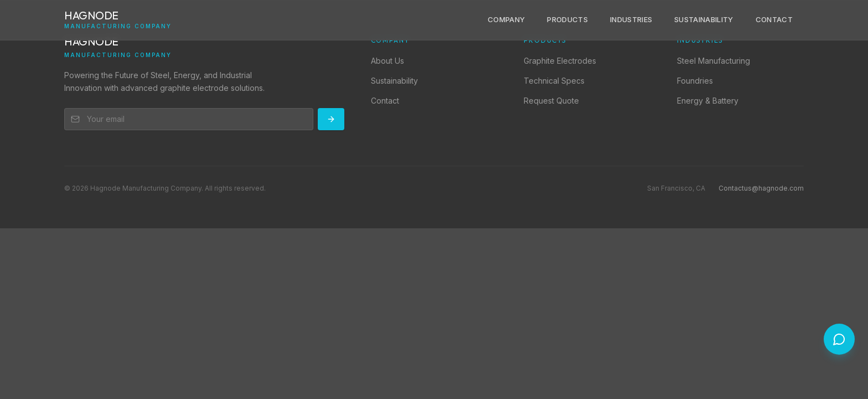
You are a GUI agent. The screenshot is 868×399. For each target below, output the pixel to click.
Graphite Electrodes (560, 61)
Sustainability (704, 19)
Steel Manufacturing (714, 61)
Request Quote (551, 101)
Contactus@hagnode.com (761, 188)
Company (506, 19)
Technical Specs (554, 81)
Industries (631, 19)
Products (567, 19)
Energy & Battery (708, 101)
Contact (774, 19)
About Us (387, 61)
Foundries (695, 81)
